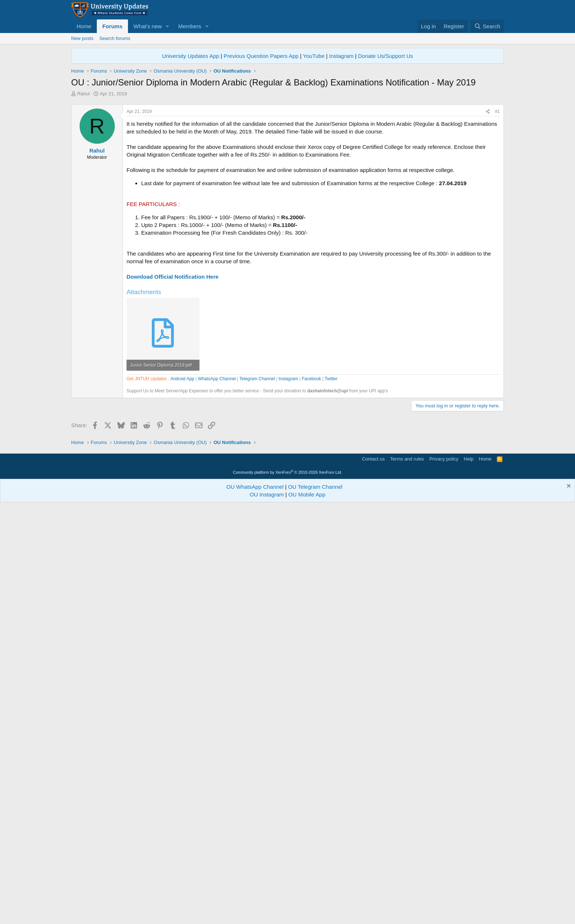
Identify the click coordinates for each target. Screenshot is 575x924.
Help (469, 877)
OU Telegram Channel (315, 905)
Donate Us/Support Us (385, 56)
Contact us (373, 877)
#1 (497, 214)
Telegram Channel (257, 588)
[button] (168, 26)
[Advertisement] (287, 152)
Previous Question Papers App (261, 56)
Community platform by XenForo (287, 890)
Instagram (341, 56)
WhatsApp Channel (217, 588)
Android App (182, 588)
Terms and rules (407, 877)
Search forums (115, 38)
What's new (148, 26)
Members (190, 26)
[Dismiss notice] (568, 905)
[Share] (488, 214)
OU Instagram (267, 912)
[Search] (487, 26)
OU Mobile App (307, 912)
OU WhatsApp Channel (255, 905)
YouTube (314, 56)
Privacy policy (444, 877)
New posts (82, 38)
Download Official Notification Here (173, 379)
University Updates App (191, 56)
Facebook (312, 588)
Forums (112, 26)
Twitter (331, 588)
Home (84, 26)
